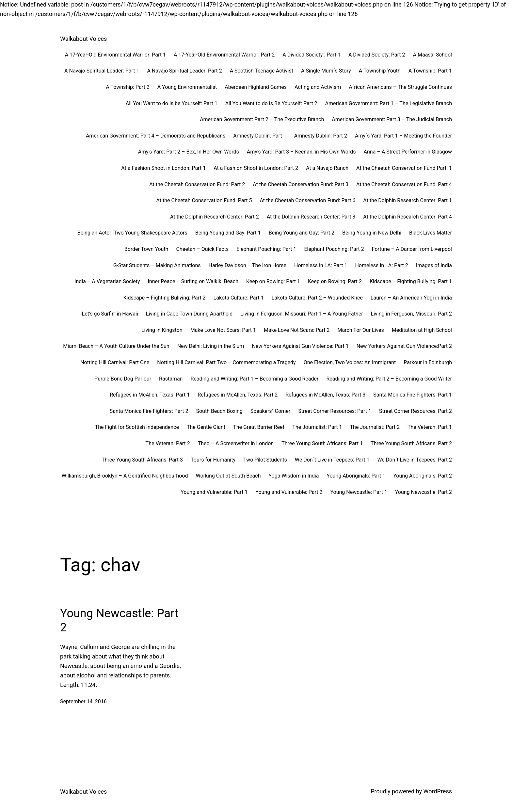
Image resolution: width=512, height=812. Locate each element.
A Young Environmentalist (187, 87)
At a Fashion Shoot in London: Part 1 (163, 168)
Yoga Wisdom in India (294, 476)
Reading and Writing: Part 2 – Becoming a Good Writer (389, 379)
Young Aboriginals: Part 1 (356, 476)
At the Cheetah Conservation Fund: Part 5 (204, 200)
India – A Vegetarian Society (107, 281)
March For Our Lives (360, 330)
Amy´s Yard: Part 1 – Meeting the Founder (403, 136)
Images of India (434, 265)
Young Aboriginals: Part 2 (423, 476)
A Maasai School (432, 55)
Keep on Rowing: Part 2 (335, 281)
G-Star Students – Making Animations (157, 265)
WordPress (438, 791)
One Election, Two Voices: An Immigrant (350, 362)
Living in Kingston (162, 330)
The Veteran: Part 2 (168, 443)
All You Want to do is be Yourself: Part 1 (172, 103)
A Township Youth (380, 71)
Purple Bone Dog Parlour (123, 379)
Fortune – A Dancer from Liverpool (412, 249)
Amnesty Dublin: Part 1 (260, 136)
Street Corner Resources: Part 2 (416, 411)
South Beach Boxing (219, 411)
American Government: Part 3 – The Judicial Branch (392, 119)
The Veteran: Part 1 (430, 427)
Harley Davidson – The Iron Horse (247, 265)
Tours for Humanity (213, 460)
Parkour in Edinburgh (428, 362)
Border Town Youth (146, 249)
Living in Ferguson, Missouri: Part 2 (411, 314)
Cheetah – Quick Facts (202, 249)
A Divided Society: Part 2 (377, 55)
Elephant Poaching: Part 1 (266, 249)
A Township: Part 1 (430, 71)
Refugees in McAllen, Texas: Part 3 (325, 395)
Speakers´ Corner (270, 411)
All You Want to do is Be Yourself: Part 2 (271, 103)
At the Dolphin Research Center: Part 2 (215, 217)
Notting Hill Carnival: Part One (115, 362)
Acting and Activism (318, 87)
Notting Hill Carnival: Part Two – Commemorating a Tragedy (226, 362)
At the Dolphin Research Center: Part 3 (311, 217)
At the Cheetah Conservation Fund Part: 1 (404, 168)
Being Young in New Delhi (372, 233)
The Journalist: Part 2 (375, 427)
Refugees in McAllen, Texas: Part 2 (238, 395)
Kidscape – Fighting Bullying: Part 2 (165, 298)
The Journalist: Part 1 (317, 427)
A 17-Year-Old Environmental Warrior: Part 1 (115, 55)
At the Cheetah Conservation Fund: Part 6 (307, 200)
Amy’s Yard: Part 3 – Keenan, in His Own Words (301, 152)
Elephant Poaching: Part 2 (334, 249)
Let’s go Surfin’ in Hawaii (110, 314)
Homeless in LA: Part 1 (321, 265)
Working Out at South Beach (228, 476)
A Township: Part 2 (128, 87)
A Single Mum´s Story (326, 71)
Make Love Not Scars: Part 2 (297, 330)
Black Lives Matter (431, 233)
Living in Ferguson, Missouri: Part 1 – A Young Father (302, 314)
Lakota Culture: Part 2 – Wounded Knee (317, 298)
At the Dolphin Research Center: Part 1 (408, 200)
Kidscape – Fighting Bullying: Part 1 (411, 281)
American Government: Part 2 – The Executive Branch (262, 119)
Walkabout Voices (83, 39)
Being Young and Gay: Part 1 (228, 233)
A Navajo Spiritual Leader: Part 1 (102, 71)
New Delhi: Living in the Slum (211, 346)
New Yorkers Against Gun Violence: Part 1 (300, 346)
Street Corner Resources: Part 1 (335, 411)
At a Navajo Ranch (327, 168)
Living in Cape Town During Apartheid (189, 314)
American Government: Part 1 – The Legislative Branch (389, 103)
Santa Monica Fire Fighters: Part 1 (413, 395)
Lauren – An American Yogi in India (411, 298)
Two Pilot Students (265, 460)
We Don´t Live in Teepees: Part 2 (415, 460)
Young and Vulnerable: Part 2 (289, 492)
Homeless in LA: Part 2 (381, 265)
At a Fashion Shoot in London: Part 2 (256, 168)
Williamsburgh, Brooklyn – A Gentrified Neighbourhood (125, 476)
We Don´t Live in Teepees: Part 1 (332, 460)
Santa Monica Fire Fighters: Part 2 (149, 411)
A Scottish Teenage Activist (262, 71)
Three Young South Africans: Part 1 (322, 443)
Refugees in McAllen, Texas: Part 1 (150, 395)
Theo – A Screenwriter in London (236, 443)
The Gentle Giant (206, 427)
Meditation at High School (422, 330)
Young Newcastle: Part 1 (359, 492)
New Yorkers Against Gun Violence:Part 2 (404, 346)
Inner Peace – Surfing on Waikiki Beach (193, 281)
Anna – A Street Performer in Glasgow (408, 152)
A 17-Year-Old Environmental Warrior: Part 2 (224, 55)
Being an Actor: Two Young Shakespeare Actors (132, 233)
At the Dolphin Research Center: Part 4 (408, 217)
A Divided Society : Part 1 (312, 55)
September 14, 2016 (83, 701)
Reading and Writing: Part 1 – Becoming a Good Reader (254, 379)
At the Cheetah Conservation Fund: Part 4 (404, 184)
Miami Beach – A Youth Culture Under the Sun (116, 346)
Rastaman (171, 379)
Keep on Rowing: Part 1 (273, 281)
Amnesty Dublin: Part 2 (321, 136)
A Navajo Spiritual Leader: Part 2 (184, 71)
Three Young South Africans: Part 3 (142, 460)
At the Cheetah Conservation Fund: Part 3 (301, 184)
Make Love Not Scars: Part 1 (223, 330)
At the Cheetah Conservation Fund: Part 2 (197, 184)
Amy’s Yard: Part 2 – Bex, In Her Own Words (189, 152)
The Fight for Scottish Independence (137, 427)
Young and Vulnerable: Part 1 (214, 492)
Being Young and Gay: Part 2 (302, 233)
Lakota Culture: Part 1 (239, 298)
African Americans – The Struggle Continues (400, 87)
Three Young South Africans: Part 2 (411, 443)
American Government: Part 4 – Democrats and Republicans (156, 136)
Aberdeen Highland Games (256, 87)
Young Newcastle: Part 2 (424, 492)
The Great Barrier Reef (259, 427)
